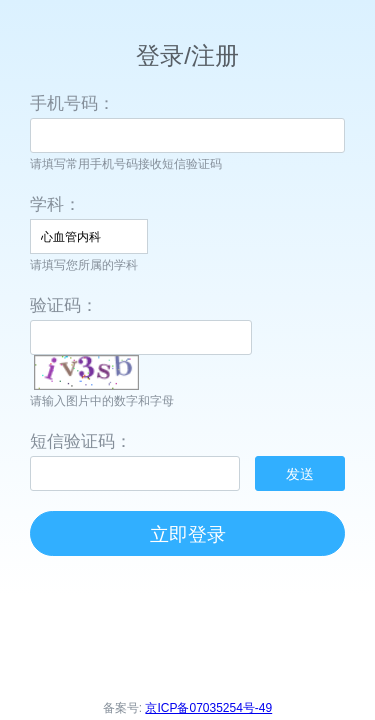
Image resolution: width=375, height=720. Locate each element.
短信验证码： (81, 441)
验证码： (64, 305)
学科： (55, 204)
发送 (300, 474)
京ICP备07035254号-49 (208, 708)
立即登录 (188, 534)
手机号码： (72, 103)
